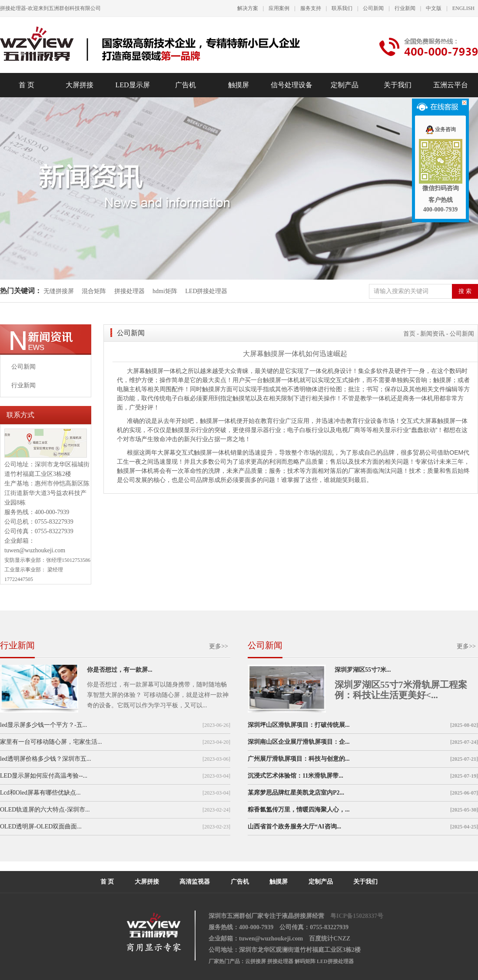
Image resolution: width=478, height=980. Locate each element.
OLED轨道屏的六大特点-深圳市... (45, 810)
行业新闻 (405, 8)
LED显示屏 (132, 85)
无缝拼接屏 (60, 291)
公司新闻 (373, 8)
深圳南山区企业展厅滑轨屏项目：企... (299, 742)
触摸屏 (239, 85)
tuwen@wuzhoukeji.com (35, 550)
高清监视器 (195, 882)
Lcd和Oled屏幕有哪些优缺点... (40, 793)
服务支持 (311, 8)
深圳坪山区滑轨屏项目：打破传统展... (299, 725)
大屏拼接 (80, 85)
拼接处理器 (129, 291)
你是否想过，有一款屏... (120, 670)
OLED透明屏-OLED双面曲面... (41, 827)
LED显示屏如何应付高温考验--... (44, 776)
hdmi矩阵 (165, 291)
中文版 (434, 8)
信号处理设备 (292, 85)
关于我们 (398, 85)
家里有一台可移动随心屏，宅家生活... (51, 742)
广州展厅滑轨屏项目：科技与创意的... (299, 759)
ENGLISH (463, 8)
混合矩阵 (94, 291)
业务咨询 (440, 129)
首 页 (27, 85)
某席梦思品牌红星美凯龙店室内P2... (296, 793)
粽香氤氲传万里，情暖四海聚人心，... (299, 810)
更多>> (219, 646)
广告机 (186, 85)
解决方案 (248, 8)
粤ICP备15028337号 (357, 916)
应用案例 (279, 8)
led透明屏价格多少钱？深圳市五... (46, 759)
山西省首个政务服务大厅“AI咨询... (294, 827)
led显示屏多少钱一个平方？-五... (43, 725)
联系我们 (342, 8)
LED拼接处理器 (206, 291)
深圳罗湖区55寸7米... (363, 670)
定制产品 (345, 85)
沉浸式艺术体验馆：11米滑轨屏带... (295, 776)
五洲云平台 (451, 85)
